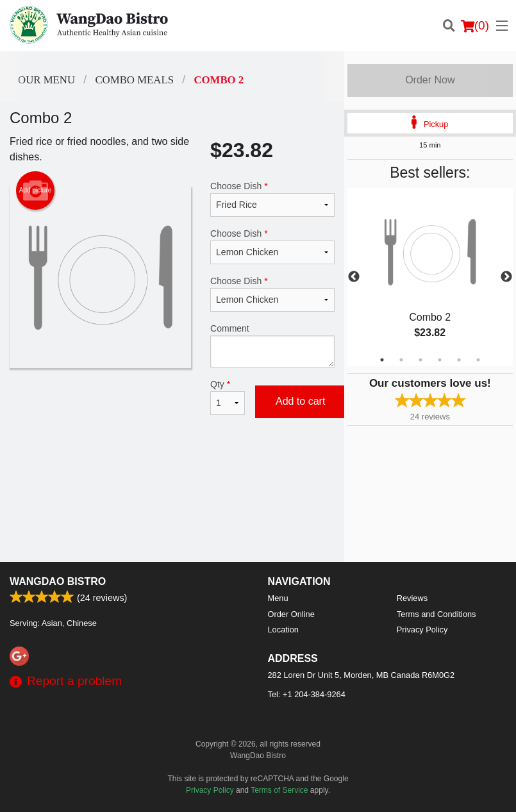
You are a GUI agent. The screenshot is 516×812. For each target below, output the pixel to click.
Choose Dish (272, 199)
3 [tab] (420, 360)
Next (506, 277)
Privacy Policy (422, 630)
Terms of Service (279, 790)
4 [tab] (440, 360)
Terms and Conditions (437, 614)
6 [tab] (478, 360)
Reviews (412, 598)
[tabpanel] (430, 277)
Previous (354, 277)
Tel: (307, 694)
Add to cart (300, 401)
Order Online (291, 614)
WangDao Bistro (58, 581)
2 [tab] (401, 360)
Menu (278, 598)
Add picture (36, 190)
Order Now (430, 80)
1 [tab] (382, 360)
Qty (228, 397)
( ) (475, 26)
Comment (272, 345)
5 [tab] (459, 360)
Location (283, 630)
